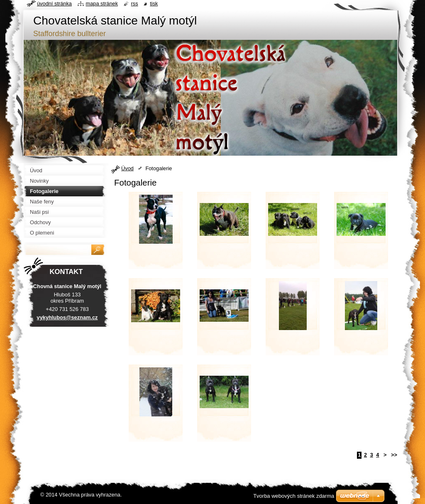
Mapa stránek (102, 4)
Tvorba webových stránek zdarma (294, 496)
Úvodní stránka (54, 4)
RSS (135, 4)
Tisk (154, 4)
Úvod (127, 168)
